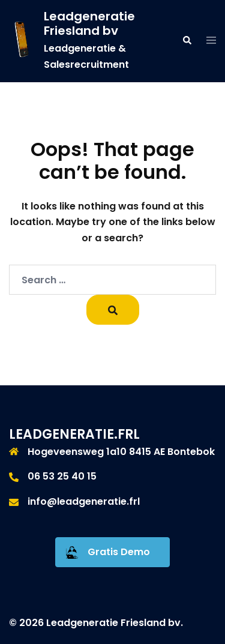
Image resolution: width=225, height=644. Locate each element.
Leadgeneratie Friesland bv (89, 23)
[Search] (113, 310)
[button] (187, 41)
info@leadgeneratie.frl (84, 501)
